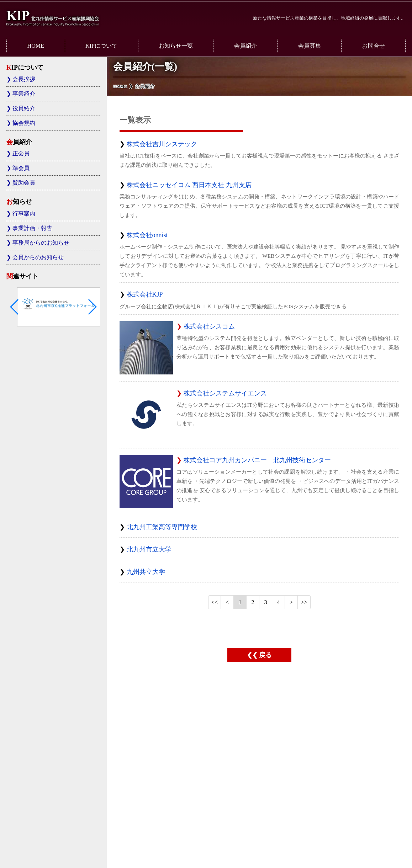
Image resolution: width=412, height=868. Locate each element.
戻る (265, 655)
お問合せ (374, 46)
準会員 (21, 168)
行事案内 (24, 214)
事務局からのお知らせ (41, 243)
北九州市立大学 (149, 549)
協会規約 (24, 123)
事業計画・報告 (32, 228)
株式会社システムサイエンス (225, 393)
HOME (36, 46)
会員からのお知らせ (38, 257)
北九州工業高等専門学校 (162, 527)
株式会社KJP (145, 294)
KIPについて (101, 46)
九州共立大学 (146, 572)
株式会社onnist (147, 235)
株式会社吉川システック (162, 144)
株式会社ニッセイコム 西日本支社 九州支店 (189, 185)
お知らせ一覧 (176, 46)
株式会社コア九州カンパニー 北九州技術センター (257, 460)
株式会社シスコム (209, 326)
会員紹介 (245, 46)
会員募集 (310, 46)
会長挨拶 (24, 79)
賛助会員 (24, 183)
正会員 (21, 154)
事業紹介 (24, 94)
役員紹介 (24, 108)
